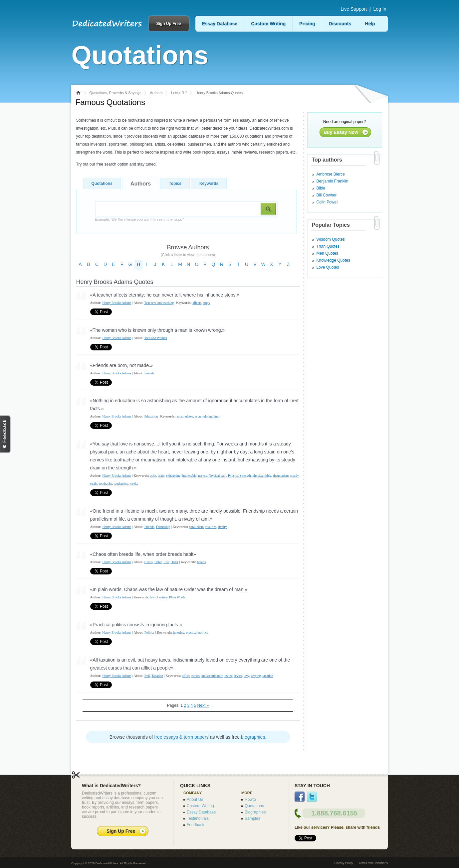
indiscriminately (212, 676)
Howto (250, 800)
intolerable (190, 476)
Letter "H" (179, 93)
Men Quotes (327, 253)
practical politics (197, 632)
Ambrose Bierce (331, 174)
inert (217, 416)
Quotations (102, 184)
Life (166, 562)
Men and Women (156, 338)
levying (256, 676)
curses (196, 676)
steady (294, 476)
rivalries (211, 527)
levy (246, 676)
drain (161, 476)
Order (175, 562)
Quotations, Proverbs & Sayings (115, 93)
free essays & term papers (181, 737)
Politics (149, 632)
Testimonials (198, 818)
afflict (186, 676)
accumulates (185, 416)
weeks (134, 484)
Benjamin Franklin (333, 181)
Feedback (196, 825)
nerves (202, 476)
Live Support (354, 9)
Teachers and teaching (159, 303)
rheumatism (281, 476)
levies (238, 676)
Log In (380, 9)
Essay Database (220, 24)
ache (153, 476)
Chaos (149, 562)
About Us (195, 800)
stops (207, 303)
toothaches (121, 484)
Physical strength (239, 476)
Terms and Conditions (373, 863)
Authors (156, 93)
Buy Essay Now (341, 132)
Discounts (340, 24)
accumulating (204, 416)
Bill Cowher (327, 195)
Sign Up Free (168, 24)
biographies (253, 737)
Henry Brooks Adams (117, 303)
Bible (321, 188)
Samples (252, 818)
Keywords (209, 184)
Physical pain (217, 476)
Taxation (157, 676)
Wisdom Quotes (331, 239)
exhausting (173, 476)
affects (197, 303)
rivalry (223, 527)
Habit (158, 562)
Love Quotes (328, 267)
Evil (147, 676)
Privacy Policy (344, 863)
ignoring (179, 632)
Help (370, 24)
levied (228, 676)
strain (94, 484)
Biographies (255, 812)
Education (151, 416)
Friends (149, 373)
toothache (106, 484)
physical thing (262, 476)
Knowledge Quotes (333, 260)
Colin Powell (328, 202)
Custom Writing (268, 24)
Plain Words (177, 597)
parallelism (196, 527)
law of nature (159, 597)
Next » (203, 705)
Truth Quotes (328, 246)
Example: (139, 219)
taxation (268, 676)
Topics (175, 184)
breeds (201, 562)
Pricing (307, 24)
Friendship (163, 527)
